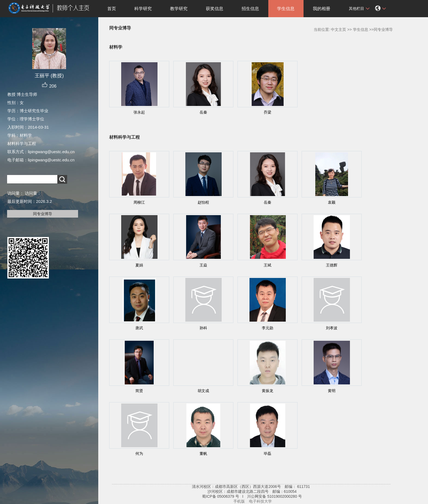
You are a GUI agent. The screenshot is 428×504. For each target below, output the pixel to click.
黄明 (332, 391)
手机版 (239, 501)
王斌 (267, 265)
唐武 (139, 328)
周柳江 (139, 202)
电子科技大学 (260, 501)
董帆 (203, 453)
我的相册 (322, 9)
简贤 (139, 391)
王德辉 (332, 265)
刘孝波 (332, 328)
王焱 (203, 265)
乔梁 (267, 112)
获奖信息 (215, 9)
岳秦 (203, 112)
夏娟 (139, 265)
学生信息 (286, 9)
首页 (112, 9)
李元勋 (267, 328)
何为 (139, 453)
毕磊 (267, 453)
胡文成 (203, 391)
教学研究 (179, 9)
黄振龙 (267, 391)
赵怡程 (203, 202)
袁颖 (332, 202)
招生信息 (250, 9)
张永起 (139, 112)
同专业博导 (43, 214)
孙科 (203, 328)
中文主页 (338, 29)
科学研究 (143, 9)
